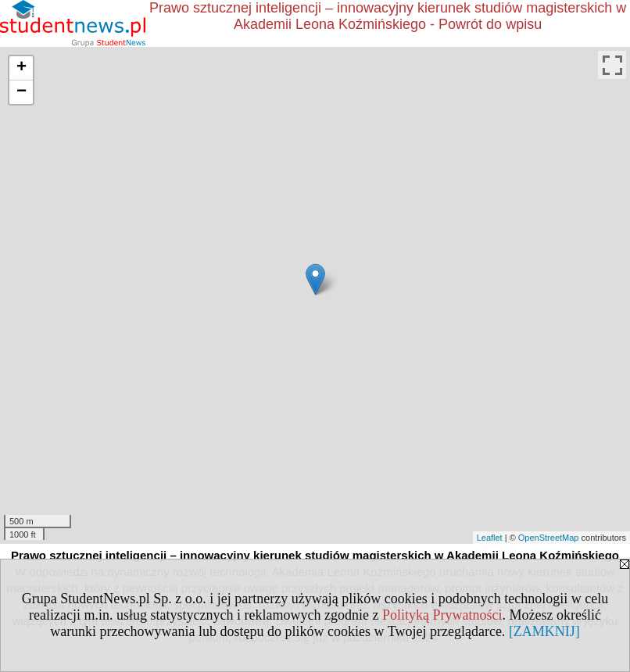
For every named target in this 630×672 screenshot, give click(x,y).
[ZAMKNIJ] (544, 631)
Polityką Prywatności (442, 615)
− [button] (21, 92)
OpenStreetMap (549, 538)
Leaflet (490, 538)
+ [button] (21, 68)
